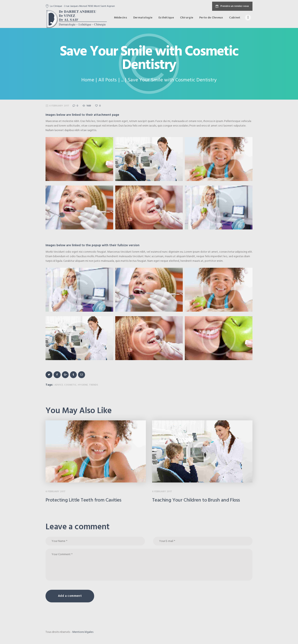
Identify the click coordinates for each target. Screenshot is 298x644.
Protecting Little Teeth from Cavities (84, 500)
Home (88, 80)
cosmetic (70, 385)
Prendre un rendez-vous (232, 6)
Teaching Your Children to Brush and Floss (196, 500)
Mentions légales (83, 632)
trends (94, 385)
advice (59, 385)
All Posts (108, 80)
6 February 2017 (59, 106)
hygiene (83, 385)
